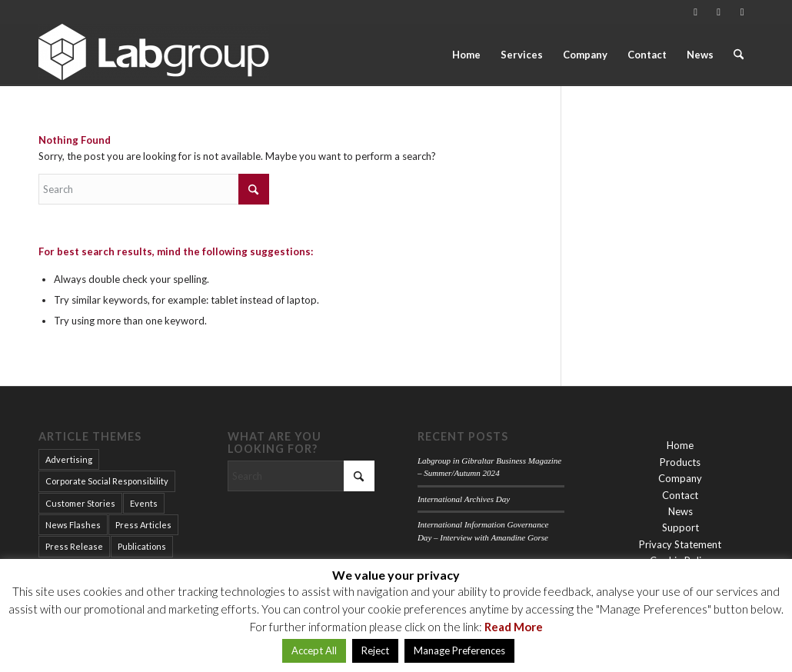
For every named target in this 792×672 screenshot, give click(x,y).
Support (681, 527)
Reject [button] (375, 650)
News (681, 511)
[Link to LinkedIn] (719, 12)
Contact (680, 495)
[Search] (739, 55)
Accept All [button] (314, 650)
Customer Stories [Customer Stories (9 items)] (80, 503)
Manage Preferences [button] (459, 650)
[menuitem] (466, 55)
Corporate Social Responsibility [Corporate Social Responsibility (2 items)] (107, 481)
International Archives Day (464, 499)
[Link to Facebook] (742, 12)
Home (680, 445)
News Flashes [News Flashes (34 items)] (73, 525)
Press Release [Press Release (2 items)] (74, 546)
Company (680, 478)
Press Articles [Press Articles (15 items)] (143, 525)
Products (680, 462)
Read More (514, 627)
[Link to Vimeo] (695, 12)
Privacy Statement (680, 544)
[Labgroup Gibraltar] (154, 55)
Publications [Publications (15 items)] (142, 546)
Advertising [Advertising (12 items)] (69, 459)
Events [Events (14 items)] (144, 503)
